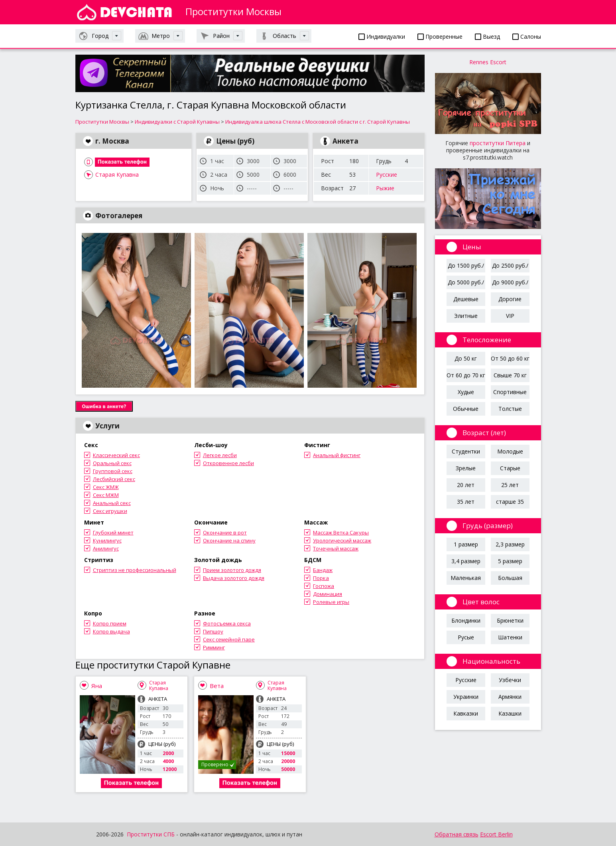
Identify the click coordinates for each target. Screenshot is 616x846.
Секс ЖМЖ (106, 487)
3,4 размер (466, 561)
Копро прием (110, 623)
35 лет (466, 502)
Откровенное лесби (228, 463)
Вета (217, 686)
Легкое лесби (220, 455)
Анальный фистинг (337, 455)
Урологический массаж (342, 540)
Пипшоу (213, 631)
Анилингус (106, 548)
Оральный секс (112, 463)
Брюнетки (510, 620)
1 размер (466, 544)
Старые (510, 468)
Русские (387, 175)
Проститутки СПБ (151, 834)
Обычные (466, 409)
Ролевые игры (331, 602)
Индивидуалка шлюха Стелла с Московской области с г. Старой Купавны (318, 122)
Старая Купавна (117, 175)
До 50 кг (466, 358)
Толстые (510, 409)
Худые (466, 392)
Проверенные (440, 36)
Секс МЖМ (106, 495)
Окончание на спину (229, 540)
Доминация (328, 594)
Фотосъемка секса (227, 623)
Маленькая (466, 578)
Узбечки (510, 680)
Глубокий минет (113, 532)
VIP (510, 316)
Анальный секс (112, 503)
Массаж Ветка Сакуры (341, 532)
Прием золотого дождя (232, 570)
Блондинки (466, 620)
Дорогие (510, 299)
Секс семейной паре (229, 639)
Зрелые (466, 468)
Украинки (466, 697)
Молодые (510, 451)
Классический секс (116, 455)
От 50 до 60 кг (510, 358)
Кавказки (466, 713)
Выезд (487, 36)
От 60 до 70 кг (466, 375)
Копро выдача (111, 631)
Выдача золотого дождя (234, 578)
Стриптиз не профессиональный (135, 570)
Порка (321, 578)
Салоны (527, 36)
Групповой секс (113, 471)
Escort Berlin (496, 834)
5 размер (510, 561)
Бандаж (323, 570)
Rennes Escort (488, 62)
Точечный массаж (336, 548)
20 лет (466, 485)
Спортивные (510, 392)
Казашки (510, 713)
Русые (466, 637)
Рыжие (385, 188)
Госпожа (324, 586)
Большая (510, 578)
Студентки (466, 451)
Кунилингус (107, 540)
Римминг (214, 647)
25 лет (510, 485)
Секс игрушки (110, 511)
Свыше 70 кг (510, 375)
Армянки (510, 697)
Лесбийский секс (114, 479)
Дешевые (466, 299)
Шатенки (510, 637)
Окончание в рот (225, 532)
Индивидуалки (382, 36)
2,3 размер (510, 544)
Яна (97, 686)
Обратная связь (457, 834)
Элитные (466, 316)
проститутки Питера (498, 143)
